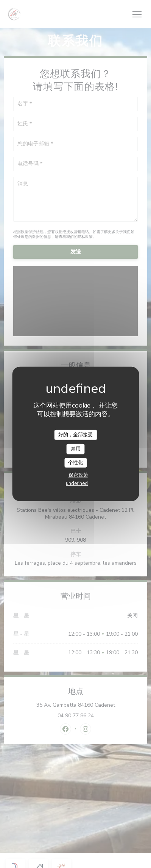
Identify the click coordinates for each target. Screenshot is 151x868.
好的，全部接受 (75, 434)
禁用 (76, 449)
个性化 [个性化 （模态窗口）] (75, 463)
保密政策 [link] (78, 475)
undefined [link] (77, 483)
